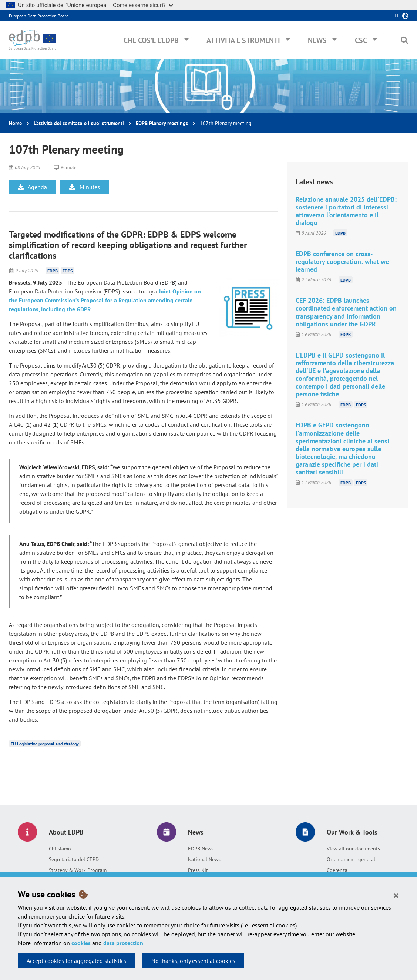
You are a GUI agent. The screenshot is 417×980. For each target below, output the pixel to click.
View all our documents (353, 849)
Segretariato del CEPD (74, 859)
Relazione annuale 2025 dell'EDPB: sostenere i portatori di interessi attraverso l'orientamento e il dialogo (346, 211)
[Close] (396, 895)
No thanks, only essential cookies (193, 961)
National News (204, 859)
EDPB (53, 271)
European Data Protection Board (39, 16)
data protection (123, 943)
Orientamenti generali (352, 859)
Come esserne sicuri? (143, 5)
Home (15, 123)
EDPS (68, 271)
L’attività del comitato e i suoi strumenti (79, 123)
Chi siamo (60, 849)
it (397, 16)
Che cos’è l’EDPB (151, 40)
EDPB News (201, 849)
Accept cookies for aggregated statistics (76, 961)
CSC (361, 40)
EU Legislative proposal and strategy (45, 744)
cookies (81, 943)
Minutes (85, 187)
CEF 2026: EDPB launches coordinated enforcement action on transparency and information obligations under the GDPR (346, 312)
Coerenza (337, 870)
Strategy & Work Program (78, 870)
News (317, 40)
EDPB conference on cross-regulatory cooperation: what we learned (342, 261)
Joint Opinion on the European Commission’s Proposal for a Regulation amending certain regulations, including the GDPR (105, 300)
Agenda (32, 187)
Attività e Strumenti (243, 40)
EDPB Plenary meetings (162, 123)
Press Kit (198, 870)
